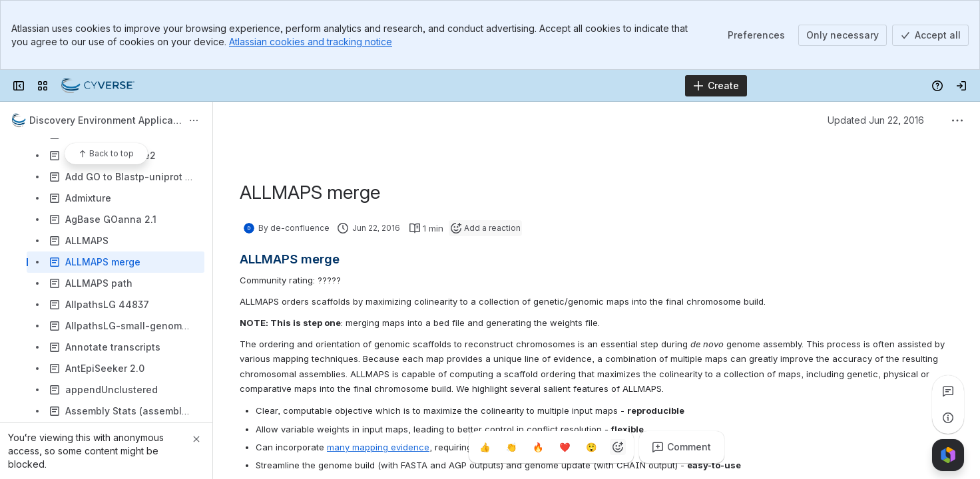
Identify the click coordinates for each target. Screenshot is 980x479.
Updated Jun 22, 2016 (876, 120)
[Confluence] (98, 86)
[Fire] (538, 447)
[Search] (456, 86)
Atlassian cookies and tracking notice (311, 42)
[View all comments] (948, 391)
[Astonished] (591, 447)
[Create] (716, 86)
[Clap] (511, 447)
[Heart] (565, 447)
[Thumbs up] (485, 447)
